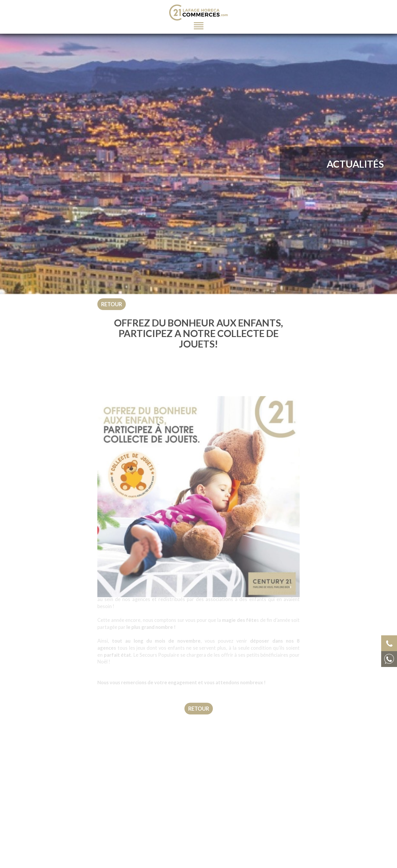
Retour (112, 304)
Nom (212, 861)
